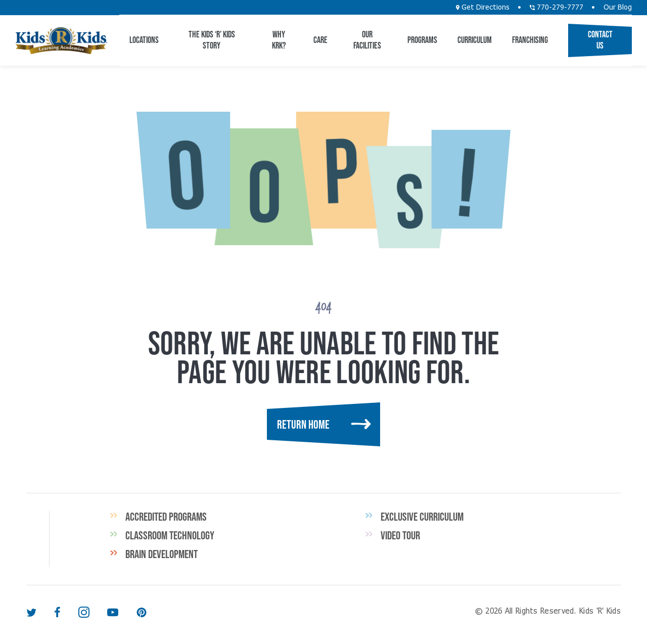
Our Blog (618, 8)
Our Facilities (367, 40)
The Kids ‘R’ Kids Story (212, 40)
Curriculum (475, 40)
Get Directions (483, 8)
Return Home (303, 424)
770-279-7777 (557, 8)
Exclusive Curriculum (422, 517)
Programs (422, 40)
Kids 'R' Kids (61, 41)
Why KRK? (279, 40)
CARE (320, 40)
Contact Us (600, 40)
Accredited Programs (166, 517)
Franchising (530, 40)
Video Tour (400, 535)
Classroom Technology (170, 535)
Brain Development (161, 554)
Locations (144, 40)
